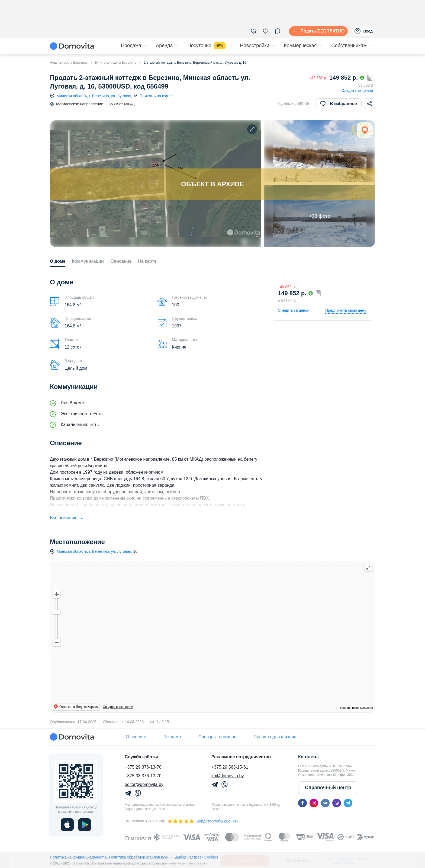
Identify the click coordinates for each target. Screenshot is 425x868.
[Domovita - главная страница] (72, 46)
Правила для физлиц (275, 737)
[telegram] (348, 803)
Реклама (172, 737)
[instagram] (314, 803)
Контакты (308, 757)
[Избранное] (266, 31)
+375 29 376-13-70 (143, 767)
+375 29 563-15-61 (230, 767)
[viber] (337, 803)
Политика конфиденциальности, (78, 857)
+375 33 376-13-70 (143, 776)
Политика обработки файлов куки (139, 857)
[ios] (67, 825)
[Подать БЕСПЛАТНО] (317, 31)
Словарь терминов (217, 737)
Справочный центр (328, 788)
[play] (85, 825)
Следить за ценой (357, 90)
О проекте (136, 737)
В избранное (339, 104)
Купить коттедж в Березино (116, 63)
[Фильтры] (254, 31)
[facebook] (302, 803)
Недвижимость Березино (69, 63)
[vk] (325, 803)
